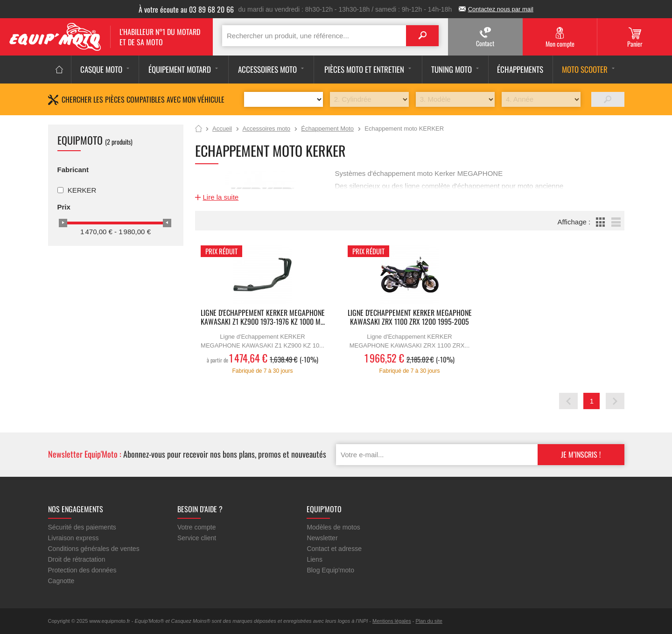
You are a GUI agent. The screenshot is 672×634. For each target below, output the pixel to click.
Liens (314, 559)
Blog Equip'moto (330, 570)
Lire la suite (221, 197)
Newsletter (322, 538)
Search (422, 36)
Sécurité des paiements (82, 527)
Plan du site (429, 621)
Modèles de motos (333, 527)
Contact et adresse (334, 549)
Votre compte (197, 527)
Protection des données (82, 570)
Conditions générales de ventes (94, 549)
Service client (197, 538)
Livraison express (73, 538)
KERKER (82, 190)
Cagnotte (61, 581)
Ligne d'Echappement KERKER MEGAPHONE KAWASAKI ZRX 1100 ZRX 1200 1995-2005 (410, 318)
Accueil (199, 129)
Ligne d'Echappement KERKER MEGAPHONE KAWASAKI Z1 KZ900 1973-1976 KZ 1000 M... (263, 318)
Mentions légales (392, 621)
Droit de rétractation (77, 559)
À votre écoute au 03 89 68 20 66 (186, 9)
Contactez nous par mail (501, 9)
